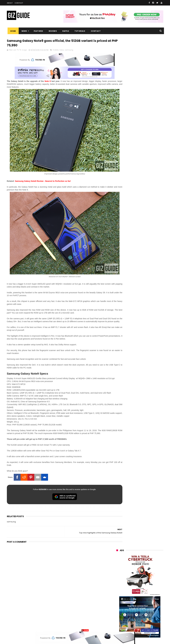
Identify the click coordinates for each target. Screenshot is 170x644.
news (62, 51)
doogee (138, 606)
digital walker (120, 606)
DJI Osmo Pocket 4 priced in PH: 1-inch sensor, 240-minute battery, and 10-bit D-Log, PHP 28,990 (147, 258)
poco (117, 596)
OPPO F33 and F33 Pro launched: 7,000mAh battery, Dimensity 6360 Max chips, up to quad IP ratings (147, 312)
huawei (118, 565)
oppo (117, 570)
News (24, 31)
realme (118, 576)
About (10, 3)
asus (148, 576)
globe (117, 581)
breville (131, 626)
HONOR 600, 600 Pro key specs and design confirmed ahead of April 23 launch (147, 338)
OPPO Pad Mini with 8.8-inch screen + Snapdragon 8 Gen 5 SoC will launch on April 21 (146, 325)
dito (130, 591)
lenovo (118, 586)
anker (135, 616)
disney (118, 621)
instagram (119, 616)
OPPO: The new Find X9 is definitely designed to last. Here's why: (137, 143)
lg (146, 581)
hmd (132, 621)
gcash (144, 591)
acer (117, 591)
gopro (145, 621)
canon (131, 601)
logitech (118, 611)
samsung (69, 51)
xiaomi (132, 570)
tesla (117, 626)
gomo (149, 616)
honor (133, 576)
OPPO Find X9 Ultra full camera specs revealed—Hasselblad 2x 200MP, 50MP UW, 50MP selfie (146, 350)
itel (145, 601)
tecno (148, 586)
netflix (117, 601)
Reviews (52, 31)
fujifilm (132, 596)
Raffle (65, 31)
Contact (19, 3)
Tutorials (79, 31)
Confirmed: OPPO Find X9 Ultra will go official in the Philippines (146, 270)
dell (143, 611)
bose (144, 626)
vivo (148, 570)
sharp (146, 596)
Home (12, 31)
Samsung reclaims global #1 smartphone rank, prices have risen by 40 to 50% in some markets (146, 285)
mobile (56, 51)
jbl (131, 611)
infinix (132, 581)
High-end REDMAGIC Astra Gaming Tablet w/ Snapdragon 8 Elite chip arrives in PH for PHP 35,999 (146, 244)
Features (38, 31)
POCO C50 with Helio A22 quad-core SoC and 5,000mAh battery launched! (147, 230)
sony (133, 586)
